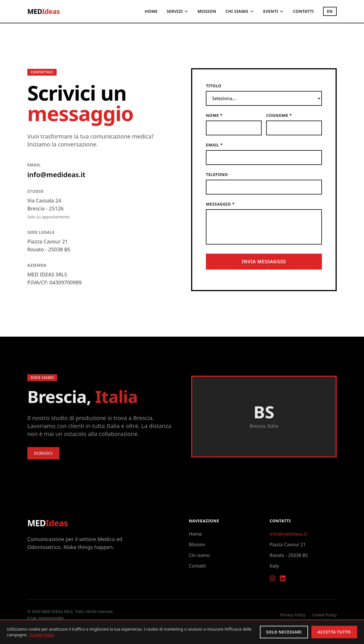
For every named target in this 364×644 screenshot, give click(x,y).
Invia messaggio (264, 262)
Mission (207, 11)
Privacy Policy (293, 615)
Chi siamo (240, 11)
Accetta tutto (334, 632)
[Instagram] (272, 578)
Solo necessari (284, 632)
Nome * (214, 115)
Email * (214, 145)
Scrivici (43, 456)
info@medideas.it (56, 174)
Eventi (274, 11)
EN (330, 11)
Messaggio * (220, 204)
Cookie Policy (324, 615)
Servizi (178, 11)
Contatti (303, 11)
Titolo (214, 86)
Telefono (217, 174)
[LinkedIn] (283, 578)
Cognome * (279, 115)
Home (151, 11)
